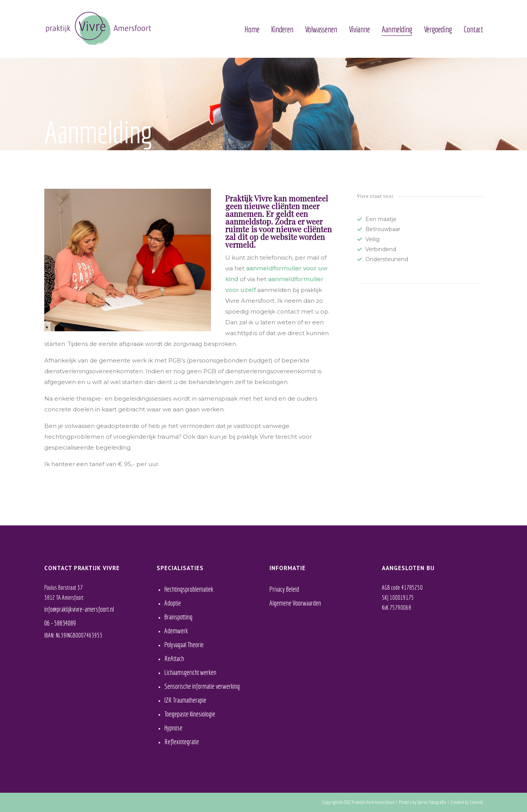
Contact (473, 29)
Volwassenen (321, 29)
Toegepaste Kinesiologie (190, 714)
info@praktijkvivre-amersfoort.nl (79, 609)
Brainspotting (178, 617)
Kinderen (282, 29)
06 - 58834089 (60, 623)
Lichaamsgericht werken (190, 672)
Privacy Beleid (284, 589)
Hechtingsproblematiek (189, 589)
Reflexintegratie (182, 742)
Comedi (476, 802)
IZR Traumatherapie (185, 700)
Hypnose (173, 728)
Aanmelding (397, 29)
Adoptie (173, 603)
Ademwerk (176, 631)
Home (252, 29)
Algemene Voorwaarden (295, 603)
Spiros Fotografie (432, 802)
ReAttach (174, 658)
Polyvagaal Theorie (184, 645)
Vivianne (359, 29)
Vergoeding (438, 29)
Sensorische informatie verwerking (202, 686)
